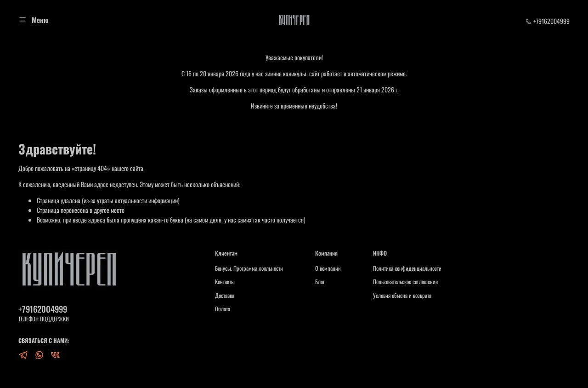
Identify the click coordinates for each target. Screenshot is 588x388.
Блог (320, 282)
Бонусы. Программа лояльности (249, 268)
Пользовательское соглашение (405, 282)
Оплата (223, 309)
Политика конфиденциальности (407, 268)
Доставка (225, 296)
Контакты (225, 282)
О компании (328, 268)
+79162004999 (548, 21)
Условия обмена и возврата (402, 296)
